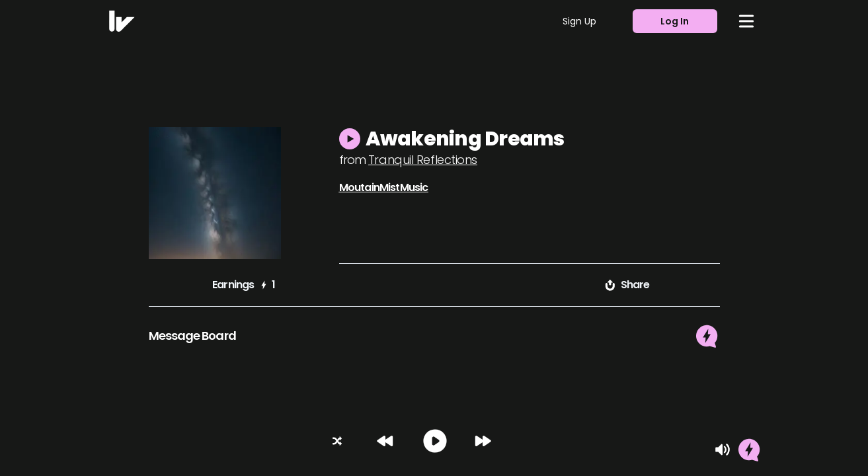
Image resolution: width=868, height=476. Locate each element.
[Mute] (723, 450)
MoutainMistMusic (384, 187)
